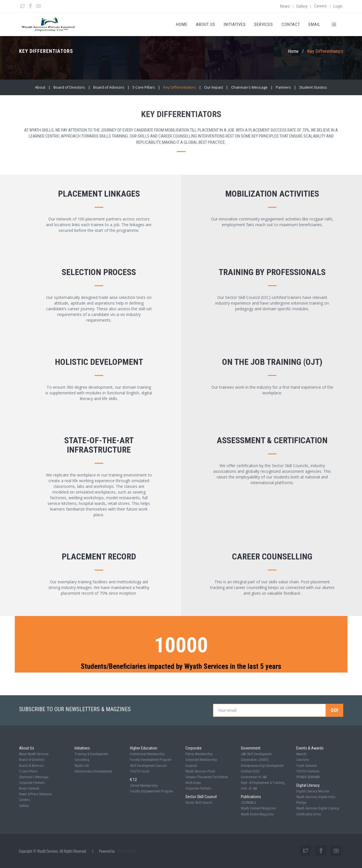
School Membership (144, 786)
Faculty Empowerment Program (152, 791)
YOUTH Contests (308, 771)
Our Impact (214, 87)
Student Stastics (313, 87)
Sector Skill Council (199, 803)
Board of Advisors (109, 87)
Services (264, 24)
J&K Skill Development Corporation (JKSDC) (256, 757)
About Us (206, 24)
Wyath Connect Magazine (258, 808)
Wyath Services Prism (200, 771)
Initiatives (235, 24)
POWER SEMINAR (308, 777)
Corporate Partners (32, 783)
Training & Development (91, 754)
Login (338, 6)
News (285, 6)
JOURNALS (248, 803)
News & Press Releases (36, 794)
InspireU (191, 766)
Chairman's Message (249, 87)
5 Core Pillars (144, 87)
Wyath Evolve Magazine (257, 814)
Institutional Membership (147, 754)
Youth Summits (307, 766)
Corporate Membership (201, 760)
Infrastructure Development (93, 771)
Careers (320, 6)
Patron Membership (199, 754)
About (40, 87)
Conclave (303, 760)
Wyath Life (82, 766)
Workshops (193, 783)
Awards (302, 754)
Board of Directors (69, 87)
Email (315, 24)
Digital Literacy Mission (313, 791)
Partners (283, 87)
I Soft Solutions (127, 851)
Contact (291, 24)
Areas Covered (29, 788)
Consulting (82, 760)
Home (182, 24)
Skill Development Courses (148, 766)
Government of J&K (254, 777)
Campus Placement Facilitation (207, 777)
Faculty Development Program (151, 760)
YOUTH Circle (140, 771)
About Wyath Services (34, 754)
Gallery (302, 6)
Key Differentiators (180, 87)
